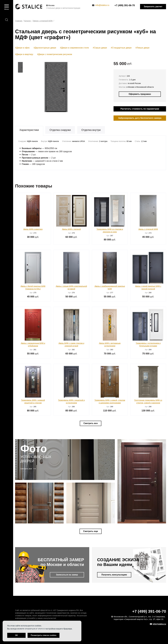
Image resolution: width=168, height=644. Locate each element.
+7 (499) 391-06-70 (125, 5)
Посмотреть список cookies (44, 635)
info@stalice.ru (101, 5)
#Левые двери (142, 48)
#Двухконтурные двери (45, 48)
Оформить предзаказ (140, 94)
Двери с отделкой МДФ (43, 21)
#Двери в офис (22, 48)
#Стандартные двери (121, 48)
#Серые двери (100, 48)
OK (16, 635)
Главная (19, 21)
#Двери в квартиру (24, 54)
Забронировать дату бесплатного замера (140, 118)
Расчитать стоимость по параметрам (140, 109)
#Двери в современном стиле (74, 48)
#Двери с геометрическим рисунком (55, 54)
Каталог (28, 21)
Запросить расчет (153, 7)
